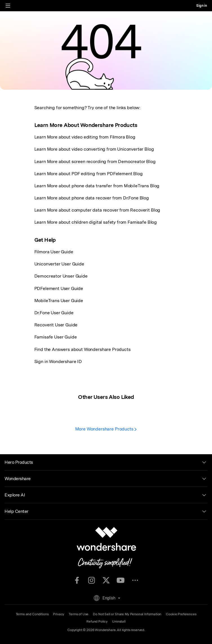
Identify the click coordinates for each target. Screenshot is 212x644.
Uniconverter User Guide (59, 264)
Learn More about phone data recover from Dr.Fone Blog (92, 198)
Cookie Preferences (181, 614)
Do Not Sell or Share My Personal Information (127, 614)
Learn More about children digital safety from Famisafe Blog (96, 222)
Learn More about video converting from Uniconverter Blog (94, 149)
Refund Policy (97, 621)
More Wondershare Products (106, 429)
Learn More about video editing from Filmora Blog (85, 137)
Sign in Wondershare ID (58, 361)
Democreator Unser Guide (61, 276)
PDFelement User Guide (59, 288)
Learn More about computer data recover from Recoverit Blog (97, 210)
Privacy (59, 614)
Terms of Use (79, 614)
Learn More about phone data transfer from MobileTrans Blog (97, 186)
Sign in (202, 6)
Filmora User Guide (54, 252)
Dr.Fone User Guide (54, 313)
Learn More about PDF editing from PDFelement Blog (89, 174)
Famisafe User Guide (56, 337)
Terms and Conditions (32, 614)
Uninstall (119, 621)
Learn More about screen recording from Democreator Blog (95, 161)
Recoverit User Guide (56, 325)
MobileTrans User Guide (59, 301)
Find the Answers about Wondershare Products (82, 349)
